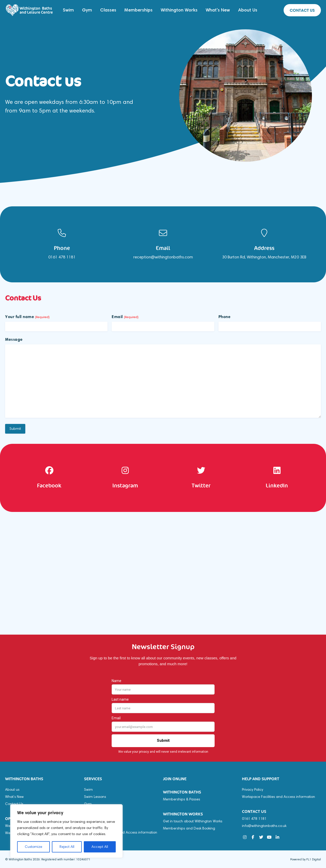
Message (14, 339)
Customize (33, 847)
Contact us (302, 10)
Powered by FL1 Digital (306, 859)
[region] (66, 831)
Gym (87, 10)
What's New (218, 10)
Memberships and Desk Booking (189, 828)
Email (125, 317)
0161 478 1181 (254, 819)
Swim (68, 10)
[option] (62, 244)
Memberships (138, 10)
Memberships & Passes (182, 799)
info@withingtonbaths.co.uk (264, 826)
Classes (108, 10)
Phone (225, 317)
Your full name (27, 317)
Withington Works (179, 10)
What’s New (14, 797)
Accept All (100, 847)
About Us (248, 10)
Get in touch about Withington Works (193, 821)
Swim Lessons (95, 797)
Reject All (67, 847)
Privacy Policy (253, 790)
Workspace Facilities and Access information (278, 797)
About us (12, 790)
